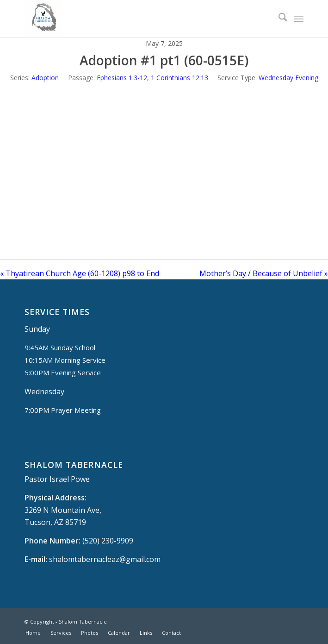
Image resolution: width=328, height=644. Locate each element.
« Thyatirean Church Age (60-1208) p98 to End (80, 273)
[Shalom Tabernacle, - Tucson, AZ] (136, 19)
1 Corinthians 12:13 (179, 78)
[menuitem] (278, 19)
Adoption (45, 78)
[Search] (278, 19)
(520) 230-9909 (108, 541)
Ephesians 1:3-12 (122, 78)
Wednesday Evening (288, 78)
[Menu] (299, 19)
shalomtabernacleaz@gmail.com (105, 559)
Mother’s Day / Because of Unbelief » (264, 273)
